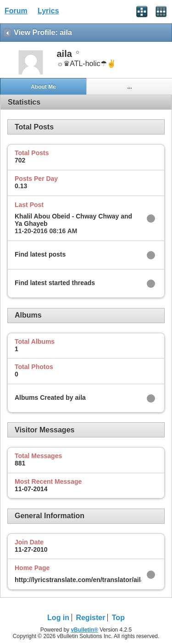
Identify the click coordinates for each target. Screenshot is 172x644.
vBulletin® (84, 630)
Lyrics (48, 11)
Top (118, 618)
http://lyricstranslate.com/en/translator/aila (79, 580)
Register (90, 618)
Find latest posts (40, 254)
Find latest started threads (55, 283)
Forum (16, 11)
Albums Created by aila (50, 398)
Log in (58, 618)
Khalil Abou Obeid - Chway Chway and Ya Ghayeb (73, 220)
